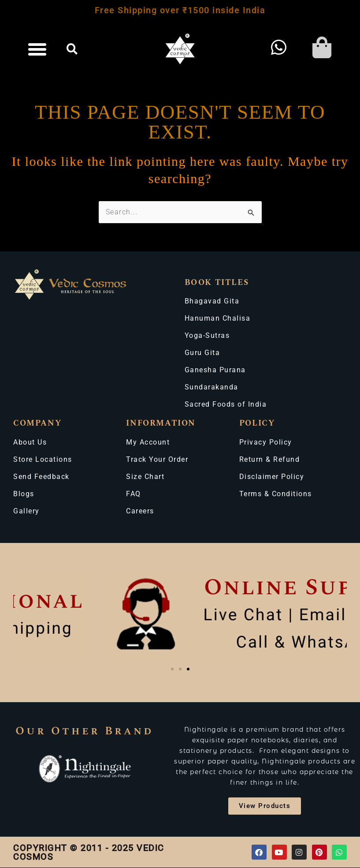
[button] (38, 49)
